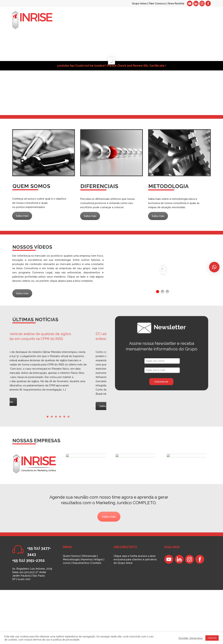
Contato (96, 563)
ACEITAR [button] (212, 638)
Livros (67, 563)
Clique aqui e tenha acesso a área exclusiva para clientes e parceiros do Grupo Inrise (135, 559)
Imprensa (86, 559)
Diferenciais (89, 556)
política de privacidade (66, 640)
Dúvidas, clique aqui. (191, 638)
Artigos (99, 559)
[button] (214, 267)
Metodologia (71, 559)
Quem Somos (71, 556)
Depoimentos (81, 563)
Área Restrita (176, 3)
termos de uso (42, 640)
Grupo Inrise (139, 3)
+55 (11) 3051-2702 (28, 560)
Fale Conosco (158, 3)
